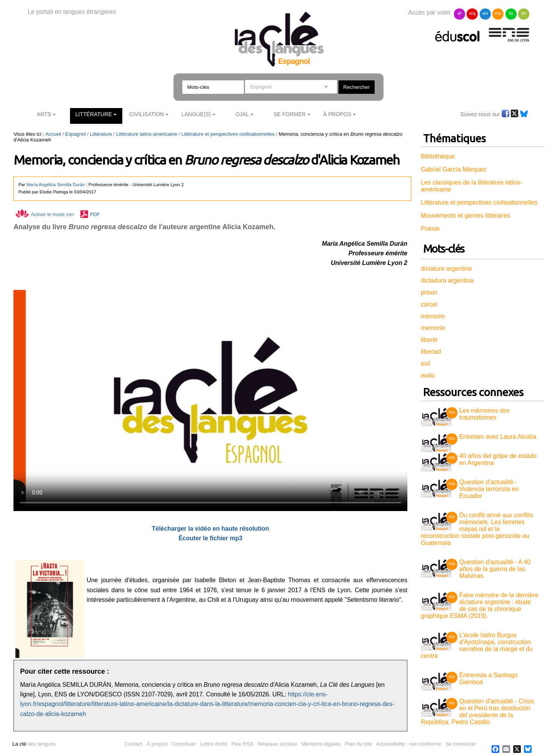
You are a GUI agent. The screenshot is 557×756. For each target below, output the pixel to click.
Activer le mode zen (45, 214)
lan (524, 13)
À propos (157, 744)
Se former (290, 114)
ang (472, 13)
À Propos (337, 114)
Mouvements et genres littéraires (465, 216)
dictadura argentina (447, 281)
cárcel (429, 304)
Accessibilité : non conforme (409, 744)
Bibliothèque (438, 156)
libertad (431, 352)
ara (485, 13)
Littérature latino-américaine (147, 134)
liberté (429, 340)
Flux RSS (242, 744)
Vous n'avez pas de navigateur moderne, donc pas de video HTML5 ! (210, 400)
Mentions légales (321, 744)
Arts (44, 114)
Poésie (430, 229)
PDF (95, 214)
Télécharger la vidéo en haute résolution (211, 529)
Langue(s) (196, 114)
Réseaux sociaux (277, 744)
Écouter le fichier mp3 (210, 538)
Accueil (53, 134)
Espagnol (76, 134)
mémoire (433, 316)
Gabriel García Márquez (454, 169)
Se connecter (461, 744)
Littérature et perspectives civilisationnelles (228, 134)
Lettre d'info (214, 744)
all (459, 13)
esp (498, 13)
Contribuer (184, 744)
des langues (34, 744)
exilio (428, 376)
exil (425, 364)
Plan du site (358, 744)
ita (511, 13)
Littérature (94, 114)
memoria (433, 328)
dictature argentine (446, 269)
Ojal (242, 114)
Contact (134, 744)
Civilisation (147, 114)
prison (429, 292)
